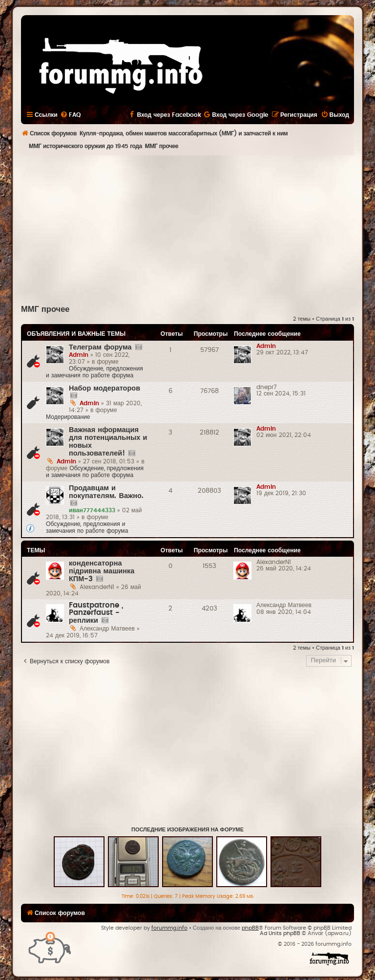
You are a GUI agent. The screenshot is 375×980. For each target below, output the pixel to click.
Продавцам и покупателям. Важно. (106, 492)
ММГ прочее (45, 309)
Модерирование (68, 417)
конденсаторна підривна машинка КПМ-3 (102, 571)
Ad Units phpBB (280, 933)
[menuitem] (70, 115)
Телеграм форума (100, 347)
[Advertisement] (198, 229)
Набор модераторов (104, 388)
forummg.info (169, 928)
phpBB (250, 928)
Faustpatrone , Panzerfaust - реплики (96, 613)
